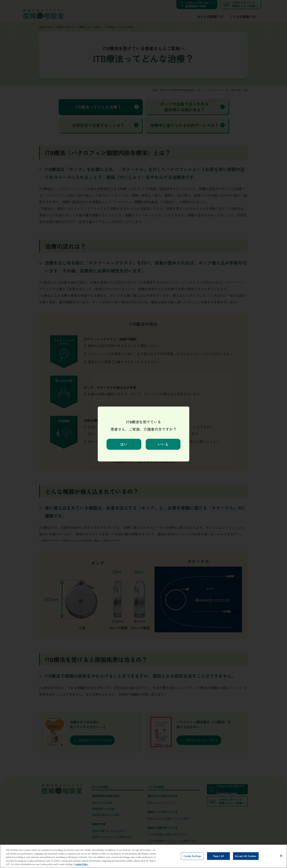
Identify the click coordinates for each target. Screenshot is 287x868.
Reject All (219, 860)
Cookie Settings (193, 860)
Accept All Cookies (246, 860)
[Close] (281, 860)
